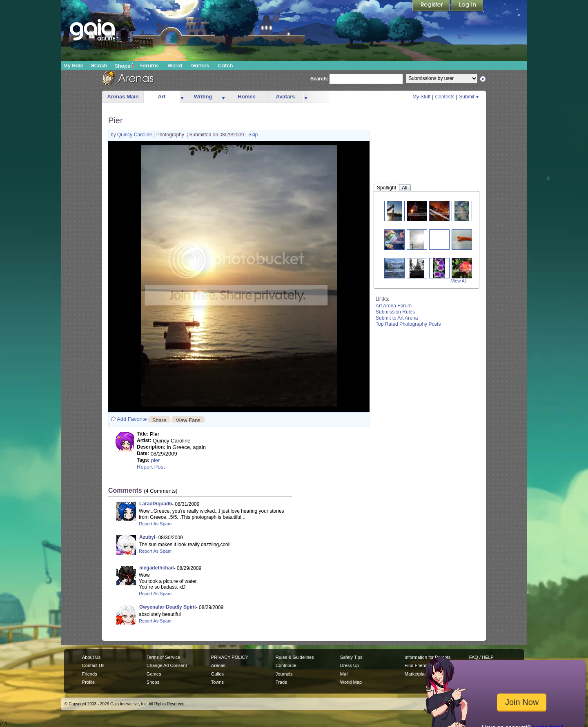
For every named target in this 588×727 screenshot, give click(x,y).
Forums (149, 66)
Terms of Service (163, 657)
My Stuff (421, 97)
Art (162, 97)
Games (200, 66)
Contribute (286, 665)
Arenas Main (123, 97)
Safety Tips (351, 657)
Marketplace (417, 674)
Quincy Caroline (135, 135)
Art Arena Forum (394, 306)
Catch (226, 66)
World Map (351, 682)
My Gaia (73, 66)
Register (432, 6)
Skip (253, 135)
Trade (281, 682)
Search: (319, 79)
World (175, 66)
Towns (217, 682)
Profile (88, 682)
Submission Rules (395, 312)
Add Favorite (132, 419)
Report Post (151, 467)
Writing (203, 97)
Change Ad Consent (167, 665)
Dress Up (350, 665)
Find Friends (417, 665)
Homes (246, 97)
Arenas (218, 665)
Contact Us (93, 665)
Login (467, 6)
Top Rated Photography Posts (408, 324)
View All (459, 281)
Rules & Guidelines (295, 657)
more (182, 97)
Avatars (285, 97)
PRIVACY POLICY (230, 657)
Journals (284, 674)
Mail (344, 674)
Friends (90, 674)
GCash (99, 66)
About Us (91, 657)
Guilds (217, 674)
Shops (124, 66)
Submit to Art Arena (397, 318)
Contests (445, 97)
